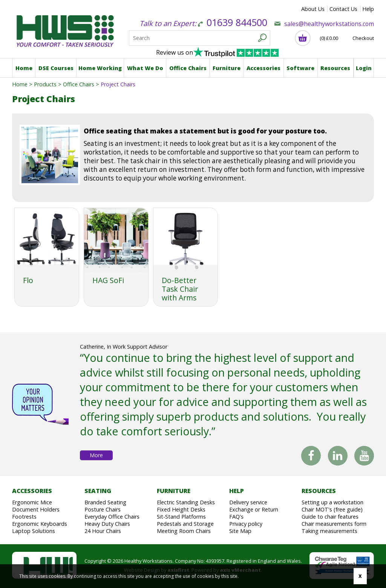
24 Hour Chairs (103, 531)
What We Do (145, 68)
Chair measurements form (334, 524)
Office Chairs (188, 68)
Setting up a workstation (332, 502)
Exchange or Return (254, 509)
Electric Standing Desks (186, 502)
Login (364, 68)
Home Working (100, 68)
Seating (98, 491)
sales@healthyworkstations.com (329, 24)
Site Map (240, 531)
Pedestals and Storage (185, 524)
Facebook (311, 456)
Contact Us (343, 9)
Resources (335, 68)
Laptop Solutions (34, 531)
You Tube (364, 457)
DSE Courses (56, 68)
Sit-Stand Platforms (181, 517)
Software (300, 68)
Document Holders (36, 509)
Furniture (227, 68)
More (96, 455)
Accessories (263, 68)
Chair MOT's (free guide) (332, 509)
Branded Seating (105, 502)
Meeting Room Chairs (184, 531)
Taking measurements (329, 531)
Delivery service (248, 502)
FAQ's (236, 517)
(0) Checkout (347, 38)
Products (45, 84)
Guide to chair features (330, 517)
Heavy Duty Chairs (107, 524)
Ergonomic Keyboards (40, 524)
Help (368, 9)
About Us (313, 9)
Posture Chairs (103, 509)
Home (24, 68)
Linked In (338, 457)
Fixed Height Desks (181, 509)
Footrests (24, 517)
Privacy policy (246, 524)
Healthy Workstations (64, 29)
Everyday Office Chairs (112, 517)
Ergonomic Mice (32, 502)
